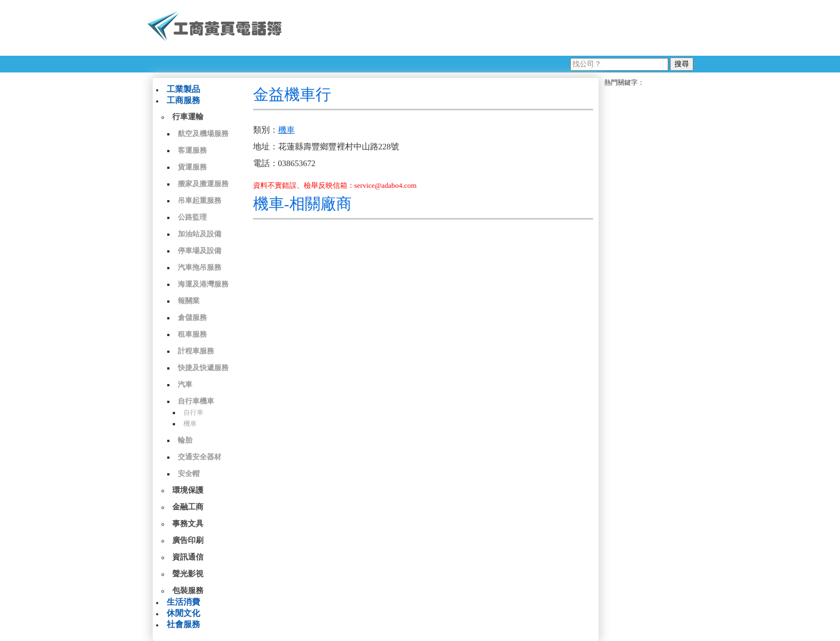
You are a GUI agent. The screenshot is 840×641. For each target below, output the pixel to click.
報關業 (189, 301)
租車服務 (192, 334)
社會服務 (183, 624)
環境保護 (188, 490)
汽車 (185, 384)
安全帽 (189, 474)
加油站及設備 (200, 234)
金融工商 (188, 507)
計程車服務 (196, 351)
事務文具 (188, 524)
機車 (190, 424)
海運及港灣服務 (203, 284)
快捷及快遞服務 (203, 368)
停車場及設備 (200, 251)
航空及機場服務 (203, 133)
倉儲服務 (192, 317)
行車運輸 (188, 117)
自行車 (193, 412)
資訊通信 (188, 557)
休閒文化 (183, 613)
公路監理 (192, 217)
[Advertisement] (492, 28)
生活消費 (183, 602)
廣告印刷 (188, 540)
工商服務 (183, 100)
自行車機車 (196, 401)
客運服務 (192, 150)
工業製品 (183, 89)
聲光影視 (188, 574)
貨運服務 (192, 167)
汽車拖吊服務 (200, 267)
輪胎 (185, 440)
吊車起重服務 (200, 200)
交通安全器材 (200, 457)
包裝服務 (188, 591)
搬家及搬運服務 (203, 184)
